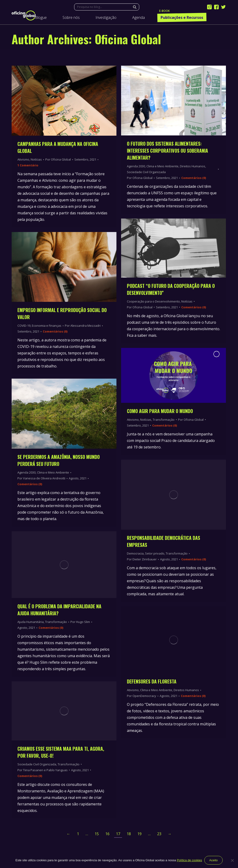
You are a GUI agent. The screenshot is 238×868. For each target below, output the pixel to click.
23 (159, 834)
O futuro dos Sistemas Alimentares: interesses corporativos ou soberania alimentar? (167, 151)
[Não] (232, 860)
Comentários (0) (194, 178)
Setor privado (155, 553)
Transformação (164, 420)
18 (129, 834)
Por (58, 159)
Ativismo (23, 159)
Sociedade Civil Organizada (146, 172)
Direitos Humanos (193, 166)
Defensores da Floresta (152, 681)
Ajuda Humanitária (31, 622)
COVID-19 (24, 326)
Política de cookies (189, 860)
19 (139, 834)
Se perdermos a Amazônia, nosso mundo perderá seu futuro (59, 460)
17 (118, 834)
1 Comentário (28, 165)
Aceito (213, 860)
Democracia (135, 553)
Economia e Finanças (47, 326)
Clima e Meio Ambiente (162, 166)
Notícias (36, 159)
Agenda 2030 (136, 166)
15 (97, 834)
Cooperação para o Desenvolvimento (153, 301)
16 (107, 834)
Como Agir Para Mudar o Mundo (160, 411)
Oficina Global (128, 39)
